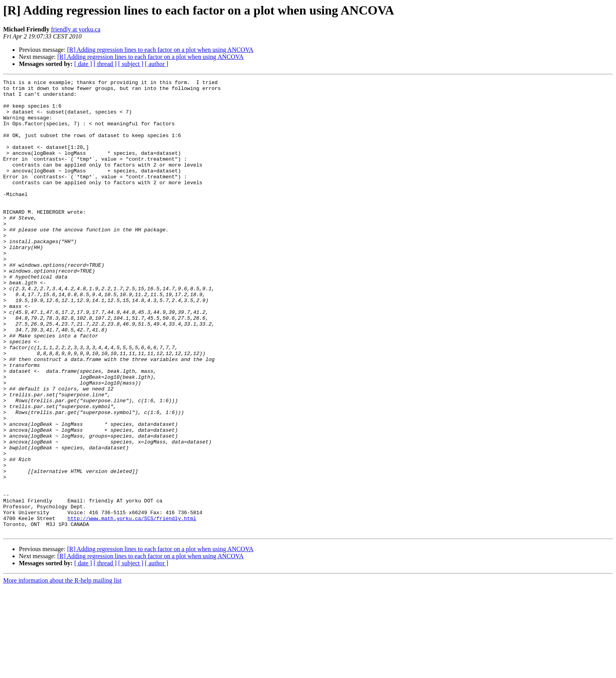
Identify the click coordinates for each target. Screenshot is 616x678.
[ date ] (83, 64)
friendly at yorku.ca (76, 29)
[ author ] (157, 64)
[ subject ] (131, 64)
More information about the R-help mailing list (62, 671)
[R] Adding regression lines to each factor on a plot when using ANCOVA (160, 50)
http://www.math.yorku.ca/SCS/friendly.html (132, 607)
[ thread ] (105, 64)
